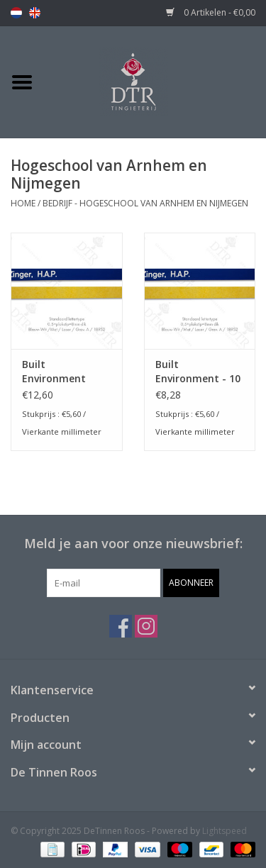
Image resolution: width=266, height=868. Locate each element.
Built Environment (54, 371)
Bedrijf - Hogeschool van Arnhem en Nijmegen (145, 203)
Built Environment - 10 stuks (198, 372)
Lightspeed (225, 831)
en (35, 13)
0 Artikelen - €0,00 (211, 12)
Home (23, 203)
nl (16, 13)
